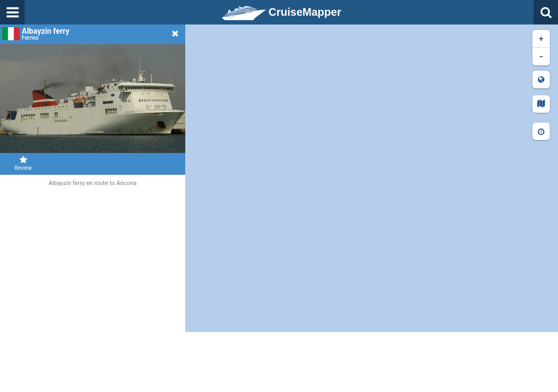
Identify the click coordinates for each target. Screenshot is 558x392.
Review (23, 163)
